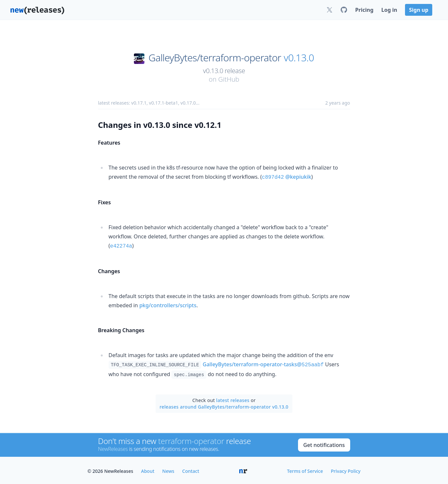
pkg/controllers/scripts (168, 304)
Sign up (419, 10)
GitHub (229, 79)
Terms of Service (305, 469)
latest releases (233, 399)
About (148, 469)
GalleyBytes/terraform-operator (215, 58)
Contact (191, 469)
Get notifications (324, 443)
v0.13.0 (299, 58)
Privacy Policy (346, 469)
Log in (389, 10)
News (168, 469)
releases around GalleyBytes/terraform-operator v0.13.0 (224, 405)
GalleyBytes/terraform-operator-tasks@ (263, 363)
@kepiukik (298, 177)
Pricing (364, 10)
